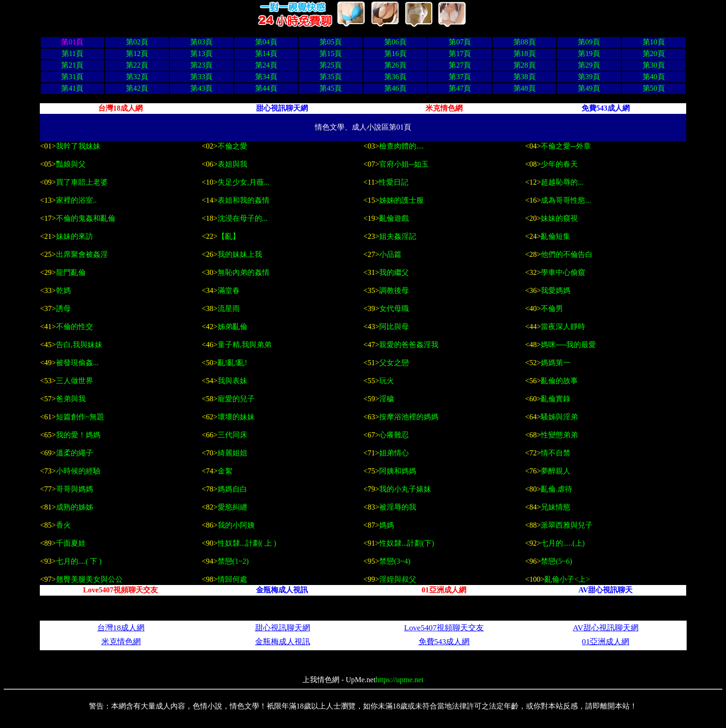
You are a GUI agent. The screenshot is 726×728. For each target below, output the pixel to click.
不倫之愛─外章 (566, 146)
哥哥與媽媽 (75, 489)
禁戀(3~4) (395, 561)
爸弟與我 (71, 399)
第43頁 (201, 88)
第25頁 (331, 65)
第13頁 (201, 53)
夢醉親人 (556, 471)
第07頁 (460, 42)
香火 (63, 525)
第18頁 (525, 53)
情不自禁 (556, 453)
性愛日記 (394, 182)
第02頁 (137, 42)
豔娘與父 (71, 164)
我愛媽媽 (556, 290)
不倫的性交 (75, 327)
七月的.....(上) (563, 543)
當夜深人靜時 (563, 327)
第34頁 (266, 77)
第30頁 (654, 65)
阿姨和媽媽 (398, 471)
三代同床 (233, 435)
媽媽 (387, 525)
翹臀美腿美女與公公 (89, 579)
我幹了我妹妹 (78, 146)
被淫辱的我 (398, 507)
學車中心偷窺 (563, 272)
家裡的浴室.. (76, 200)
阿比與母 (394, 327)
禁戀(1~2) (233, 561)
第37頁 (460, 77)
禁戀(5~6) (556, 561)
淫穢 (387, 399)
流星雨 (229, 308)
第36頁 (395, 77)
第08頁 (525, 42)
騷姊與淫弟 (559, 417)
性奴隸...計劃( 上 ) (247, 543)
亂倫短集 (556, 236)
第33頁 (201, 77)
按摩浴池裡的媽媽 (409, 417)
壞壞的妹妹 (236, 417)
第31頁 (72, 77)
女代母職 (394, 308)
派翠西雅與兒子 (567, 525)
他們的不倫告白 (567, 254)
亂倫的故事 (559, 381)
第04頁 (266, 42)
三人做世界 (75, 381)
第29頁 (589, 65)
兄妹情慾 (556, 507)
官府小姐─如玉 (404, 164)
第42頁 (137, 88)
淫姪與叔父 (398, 579)
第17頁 (460, 53)
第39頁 (589, 77)
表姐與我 (232, 164)
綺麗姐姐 (232, 453)
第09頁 (589, 42)
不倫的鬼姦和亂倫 (86, 218)
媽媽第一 (557, 363)
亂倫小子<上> (567, 579)
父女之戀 (395, 363)
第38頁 (525, 77)
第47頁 (460, 88)
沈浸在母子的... (243, 218)
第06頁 (395, 42)
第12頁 (137, 53)
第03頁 (201, 42)
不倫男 (552, 308)
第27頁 (460, 65)
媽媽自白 (232, 489)
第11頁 (72, 53)
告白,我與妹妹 (79, 345)
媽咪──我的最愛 (568, 345)
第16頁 (395, 53)
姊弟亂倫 (232, 327)
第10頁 (654, 42)
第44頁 (266, 88)
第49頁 (589, 88)
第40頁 (654, 77)
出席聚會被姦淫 (82, 254)
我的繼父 (394, 272)
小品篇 (390, 254)
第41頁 (72, 88)
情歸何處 (232, 579)
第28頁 (525, 65)
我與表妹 (233, 381)
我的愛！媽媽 (79, 435)
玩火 (387, 381)
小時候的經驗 (78, 471)
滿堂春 (230, 290)
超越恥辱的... (562, 182)
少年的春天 (559, 164)
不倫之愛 (232, 146)
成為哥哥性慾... (566, 200)
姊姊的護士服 (401, 200)
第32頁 (137, 77)
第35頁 (331, 77)
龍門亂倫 (71, 272)
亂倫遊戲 (394, 218)
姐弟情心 (394, 453)
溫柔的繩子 (75, 453)
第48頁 (525, 88)
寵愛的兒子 (236, 399)
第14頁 (266, 53)
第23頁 (201, 65)
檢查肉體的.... (401, 146)
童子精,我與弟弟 (244, 345)
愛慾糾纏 (232, 507)
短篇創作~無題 (80, 417)
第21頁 (72, 65)
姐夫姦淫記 (398, 236)
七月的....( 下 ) (79, 561)
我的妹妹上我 (240, 254)
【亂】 (229, 236)
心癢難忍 (395, 435)
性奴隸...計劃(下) (407, 543)
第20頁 (654, 53)
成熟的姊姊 (75, 507)
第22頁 (137, 65)
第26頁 (395, 65)
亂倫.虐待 (557, 489)
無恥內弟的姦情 (244, 272)
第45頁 (331, 88)
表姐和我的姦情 (244, 200)
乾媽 (63, 290)
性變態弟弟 (560, 435)
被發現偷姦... (78, 363)
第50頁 (654, 88)
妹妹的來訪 (75, 236)
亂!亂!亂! (233, 363)
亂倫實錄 (556, 399)
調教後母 (394, 290)
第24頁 (266, 65)
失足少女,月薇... (244, 182)
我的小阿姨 (236, 525)
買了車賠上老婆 (82, 182)
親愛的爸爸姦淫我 (409, 345)
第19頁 (589, 53)
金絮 (225, 471)
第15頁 (331, 53)
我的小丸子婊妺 (405, 489)
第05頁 (331, 42)
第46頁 (395, 88)
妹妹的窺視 (559, 218)
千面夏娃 (71, 543)
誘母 (63, 308)
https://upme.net (400, 680)
